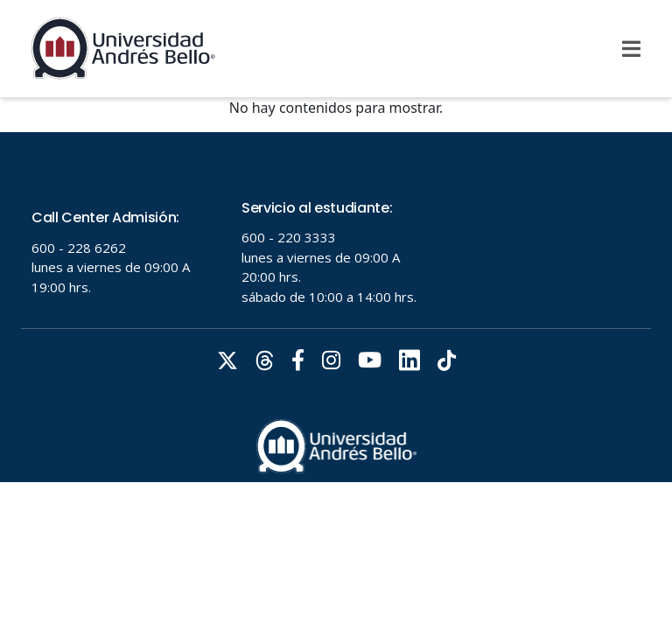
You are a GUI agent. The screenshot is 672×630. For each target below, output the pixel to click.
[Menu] (631, 49)
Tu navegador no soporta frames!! (336, 307)
